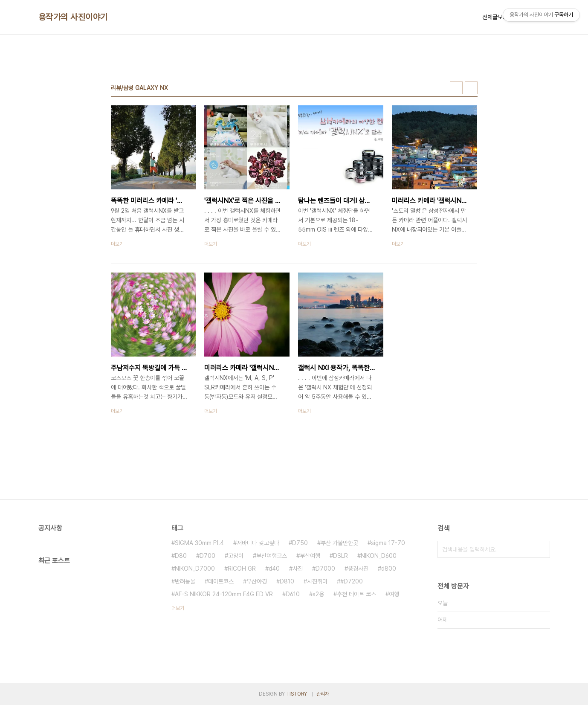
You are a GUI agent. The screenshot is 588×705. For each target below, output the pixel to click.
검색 (542, 549)
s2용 (318, 594)
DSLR (340, 556)
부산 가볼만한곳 (339, 543)
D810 (287, 581)
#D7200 (352, 581)
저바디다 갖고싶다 (258, 543)
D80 (181, 556)
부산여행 (310, 556)
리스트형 (471, 88)
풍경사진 (358, 569)
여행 (394, 594)
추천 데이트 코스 (356, 594)
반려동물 (185, 581)
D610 (293, 594)
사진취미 (317, 581)
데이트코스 (221, 581)
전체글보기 (495, 17)
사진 (298, 569)
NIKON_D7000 (195, 569)
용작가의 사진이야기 (73, 17)
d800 (389, 569)
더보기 (178, 608)
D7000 (325, 569)
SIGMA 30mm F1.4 (199, 543)
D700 (207, 556)
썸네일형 (456, 88)
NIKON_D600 (379, 556)
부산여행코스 (272, 556)
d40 (274, 569)
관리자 (323, 694)
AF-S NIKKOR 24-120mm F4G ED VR (224, 594)
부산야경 (257, 581)
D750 (300, 543)
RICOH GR (242, 569)
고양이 (236, 556)
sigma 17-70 (388, 543)
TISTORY (297, 694)
